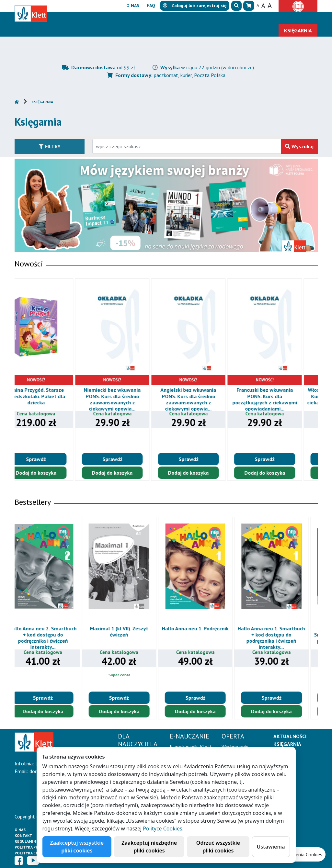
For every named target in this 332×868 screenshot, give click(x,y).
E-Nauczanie (147, 18)
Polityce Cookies (162, 829)
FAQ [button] (151, 6)
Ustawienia (271, 847)
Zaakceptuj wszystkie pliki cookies (77, 847)
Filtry (50, 146)
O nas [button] (133, 6)
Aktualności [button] (230, 18)
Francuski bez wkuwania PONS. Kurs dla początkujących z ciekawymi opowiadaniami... (280, 399)
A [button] (258, 6)
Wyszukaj (299, 146)
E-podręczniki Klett (191, 747)
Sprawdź (51, 459)
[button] (236, 6)
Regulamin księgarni (35, 841)
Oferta (188, 18)
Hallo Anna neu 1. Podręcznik (204, 628)
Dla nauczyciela (94, 18)
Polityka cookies (32, 853)
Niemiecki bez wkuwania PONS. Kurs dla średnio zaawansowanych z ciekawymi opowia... (128, 399)
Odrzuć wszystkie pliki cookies (218, 847)
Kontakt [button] (302, 18)
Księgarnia (42, 102)
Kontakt (23, 835)
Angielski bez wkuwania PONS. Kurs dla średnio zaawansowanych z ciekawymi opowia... (204, 399)
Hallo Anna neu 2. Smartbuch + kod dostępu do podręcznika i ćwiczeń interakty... (52, 638)
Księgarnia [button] (298, 30)
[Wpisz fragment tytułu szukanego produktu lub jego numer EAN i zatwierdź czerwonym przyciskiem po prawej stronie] (187, 146)
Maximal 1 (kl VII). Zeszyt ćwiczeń (128, 631)
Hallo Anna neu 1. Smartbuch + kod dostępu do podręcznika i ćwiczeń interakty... (280, 638)
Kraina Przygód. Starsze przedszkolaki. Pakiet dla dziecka (51, 396)
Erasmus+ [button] (268, 18)
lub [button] (195, 6)
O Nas (20, 830)
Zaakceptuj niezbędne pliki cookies (149, 847)
